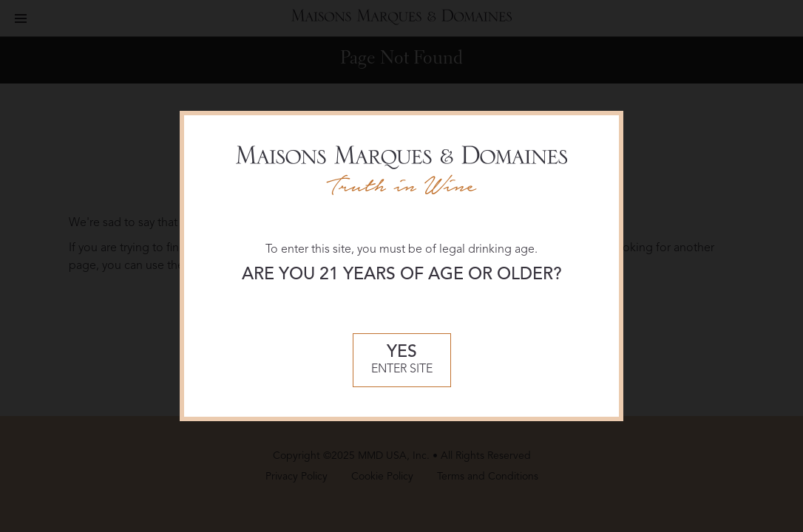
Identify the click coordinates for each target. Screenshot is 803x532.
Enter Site (402, 359)
